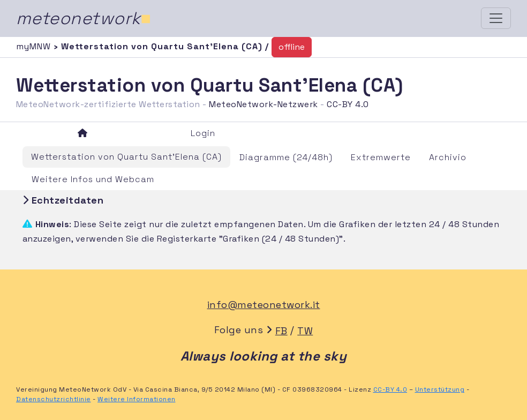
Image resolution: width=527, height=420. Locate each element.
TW (305, 331)
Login (203, 133)
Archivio (448, 157)
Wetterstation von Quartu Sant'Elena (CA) (126, 157)
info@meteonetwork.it (264, 305)
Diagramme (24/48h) (286, 157)
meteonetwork (84, 18)
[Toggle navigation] (496, 18)
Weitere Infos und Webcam (93, 179)
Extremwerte (381, 157)
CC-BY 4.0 (348, 104)
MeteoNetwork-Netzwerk (263, 104)
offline (292, 47)
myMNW (35, 46)
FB (281, 331)
